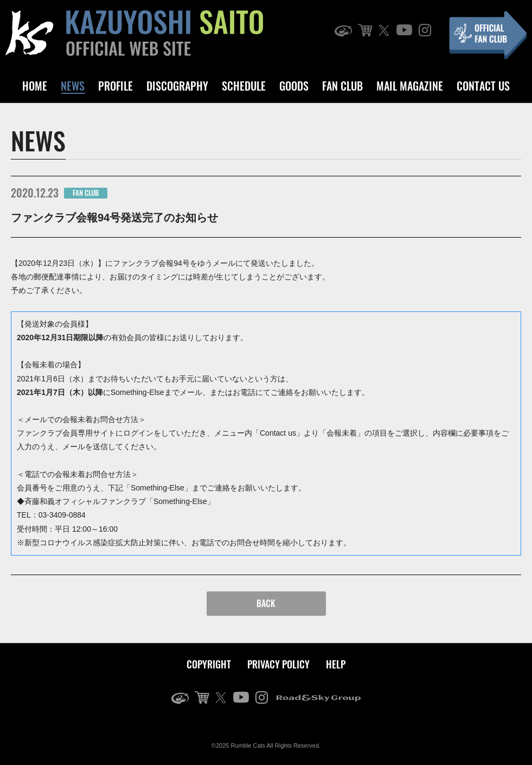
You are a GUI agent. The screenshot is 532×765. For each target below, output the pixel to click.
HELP (336, 664)
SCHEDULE (244, 86)
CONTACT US (483, 86)
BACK (266, 603)
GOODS (294, 86)
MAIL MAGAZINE (410, 86)
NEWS (73, 86)
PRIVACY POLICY (278, 664)
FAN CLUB (342, 86)
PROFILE (116, 86)
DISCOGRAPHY (177, 86)
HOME (35, 86)
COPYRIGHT (209, 664)
